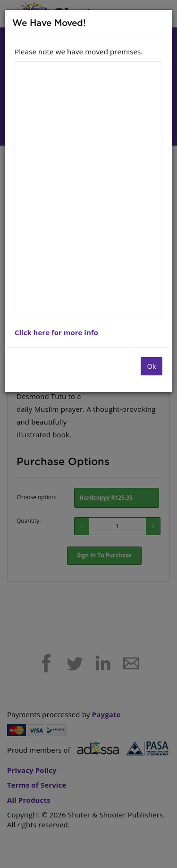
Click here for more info (56, 332)
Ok (152, 366)
